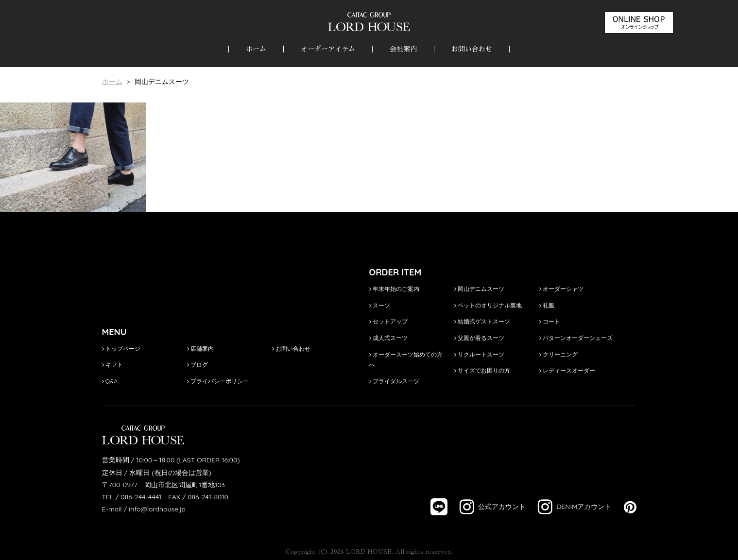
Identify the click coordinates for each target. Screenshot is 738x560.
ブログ (197, 365)
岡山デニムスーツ (479, 289)
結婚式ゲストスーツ (482, 321)
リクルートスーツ (479, 354)
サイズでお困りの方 (482, 370)
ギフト (112, 365)
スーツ (380, 305)
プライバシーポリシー (218, 381)
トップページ (121, 348)
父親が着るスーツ (479, 338)
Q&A (110, 381)
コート (550, 321)
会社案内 (403, 49)
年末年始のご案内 (394, 289)
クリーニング (558, 354)
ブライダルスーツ (394, 381)
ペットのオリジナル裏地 (488, 305)
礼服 (547, 305)
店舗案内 (200, 348)
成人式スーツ (388, 338)
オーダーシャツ (561, 289)
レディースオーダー (567, 370)
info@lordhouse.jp (157, 509)
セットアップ (388, 321)
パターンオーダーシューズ (576, 338)
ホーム (256, 49)
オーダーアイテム (328, 49)
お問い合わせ (472, 49)
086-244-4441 (141, 497)
